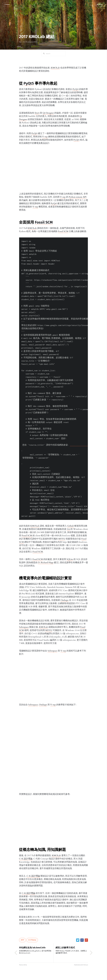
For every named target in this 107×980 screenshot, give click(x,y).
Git (68, 529)
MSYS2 (62, 539)
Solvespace (24, 627)
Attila (25, 965)
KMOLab (55, 68)
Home (7, 4)
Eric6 (37, 113)
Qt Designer (48, 113)
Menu (100, 4)
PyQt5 (29, 83)
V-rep (45, 137)
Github (71, 526)
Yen (20, 42)
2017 (22, 940)
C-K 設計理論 (26, 859)
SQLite (70, 559)
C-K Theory (32, 940)
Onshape (65, 600)
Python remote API (78, 197)
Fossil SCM (44, 222)
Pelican (86, 965)
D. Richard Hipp (46, 562)
